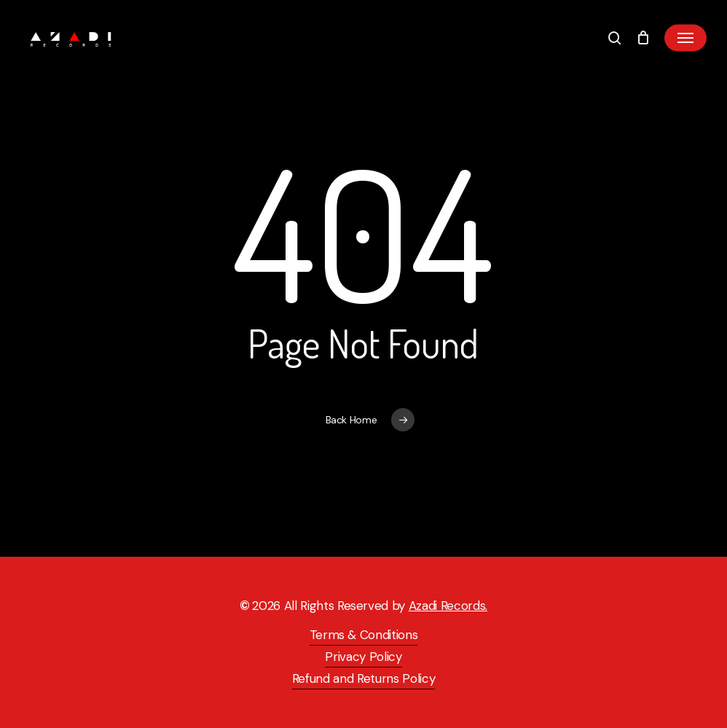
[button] (685, 38)
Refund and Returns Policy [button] (364, 678)
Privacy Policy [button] (363, 657)
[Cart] (643, 38)
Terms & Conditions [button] (364, 635)
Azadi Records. (448, 606)
